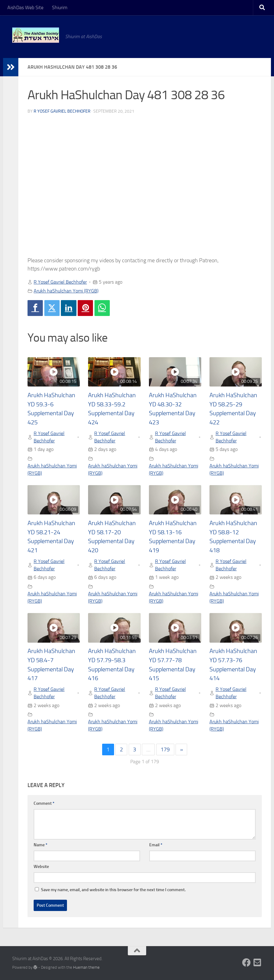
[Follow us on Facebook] (246, 963)
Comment (44, 803)
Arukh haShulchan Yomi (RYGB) (66, 291)
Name (41, 845)
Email (156, 845)
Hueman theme (86, 967)
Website (41, 867)
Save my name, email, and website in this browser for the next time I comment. (113, 890)
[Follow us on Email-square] (257, 963)
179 (165, 750)
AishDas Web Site (25, 7)
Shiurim (60, 7)
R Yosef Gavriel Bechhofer (62, 111)
